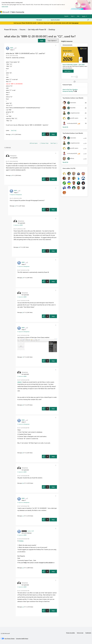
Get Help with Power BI (37, 29)
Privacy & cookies (70, 633)
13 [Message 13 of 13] (23, 568)
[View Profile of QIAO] (12, 48)
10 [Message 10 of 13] (23, 483)
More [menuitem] (63, 12)
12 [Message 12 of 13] (23, 607)
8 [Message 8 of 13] (22, 405)
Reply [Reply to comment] (53, 179)
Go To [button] (84, 16)
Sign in (73, 16)
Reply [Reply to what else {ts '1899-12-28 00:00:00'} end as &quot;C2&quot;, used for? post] (53, 134)
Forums (28, 12)
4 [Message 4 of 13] (19, 247)
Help (78, 16)
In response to (16, 195)
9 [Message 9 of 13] (22, 453)
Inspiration (35, 12)
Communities (50, 12)
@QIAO (20, 382)
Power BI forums (11, 29)
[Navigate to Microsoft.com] (5, 12)
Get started (75, 23)
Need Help (14, 130)
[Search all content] (70, 20)
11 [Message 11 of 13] (23, 516)
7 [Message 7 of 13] (22, 357)
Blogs (58, 12)
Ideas (42, 12)
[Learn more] (68, 71)
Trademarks (88, 633)
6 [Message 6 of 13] (22, 312)
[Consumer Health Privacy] (22, 639)
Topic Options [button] (52, 41)
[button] (42, 41)
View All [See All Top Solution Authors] (65, 127)
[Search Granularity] (42, 20)
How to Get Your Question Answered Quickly (70, 90)
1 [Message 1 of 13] (11, 134)
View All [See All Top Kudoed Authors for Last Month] (65, 162)
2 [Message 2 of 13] (11, 175)
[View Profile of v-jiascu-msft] (30, 531)
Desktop (52, 29)
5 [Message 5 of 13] (22, 278)
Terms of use (80, 633)
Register (66, 16)
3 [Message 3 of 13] (15, 206)
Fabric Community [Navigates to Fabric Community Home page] (18, 12)
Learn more (5, 6)
